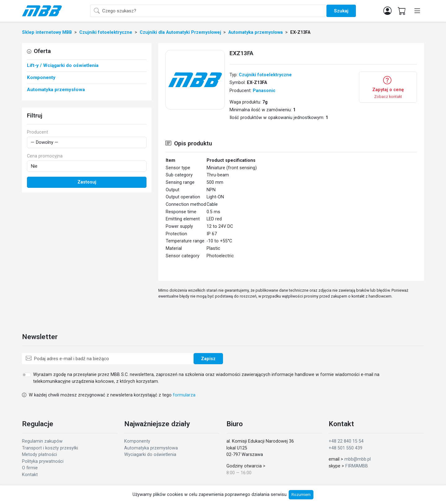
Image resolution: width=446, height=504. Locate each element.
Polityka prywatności (43, 461)
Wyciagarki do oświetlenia (150, 455)
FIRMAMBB (357, 466)
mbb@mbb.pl (358, 459)
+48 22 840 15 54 (346, 441)
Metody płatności (39, 455)
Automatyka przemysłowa (151, 448)
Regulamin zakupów (42, 441)
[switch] (26, 375)
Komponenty (137, 441)
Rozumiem (301, 495)
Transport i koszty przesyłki (50, 448)
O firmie (30, 468)
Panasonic (264, 91)
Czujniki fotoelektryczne (265, 75)
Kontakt (30, 475)
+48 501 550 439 (345, 448)
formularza (184, 395)
